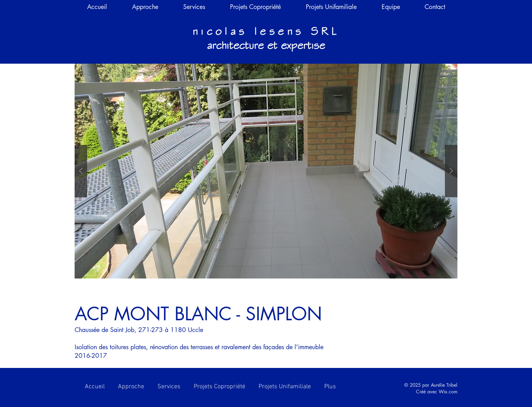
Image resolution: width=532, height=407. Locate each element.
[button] (266, 171)
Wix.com (448, 392)
